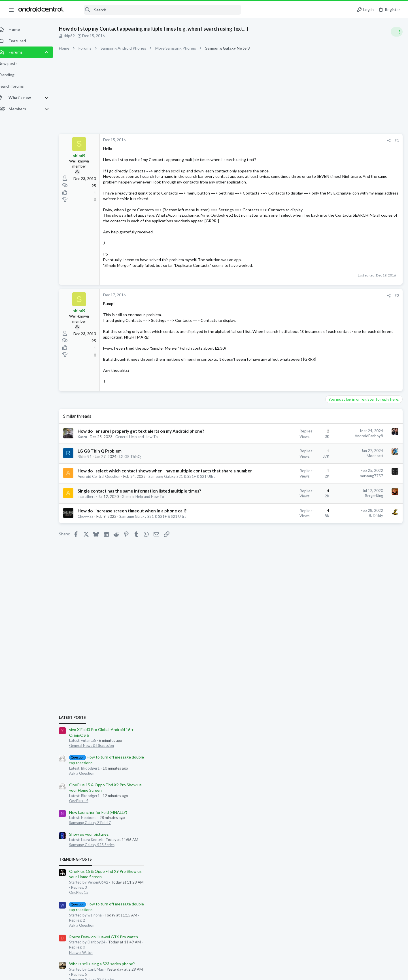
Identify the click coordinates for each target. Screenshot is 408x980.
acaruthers (93, 542)
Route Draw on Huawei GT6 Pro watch (362, 526)
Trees (322, 623)
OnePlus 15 (337, 390)
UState (371, 623)
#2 (306, 312)
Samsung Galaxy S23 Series (350, 569)
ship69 (75, 36)
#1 (306, 140)
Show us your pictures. (348, 424)
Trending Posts (334, 449)
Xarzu (89, 465)
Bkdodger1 (343, 628)
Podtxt (384, 623)
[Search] (156, 10)
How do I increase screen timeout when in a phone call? (138, 556)
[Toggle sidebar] (396, 32)
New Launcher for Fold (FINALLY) (357, 401)
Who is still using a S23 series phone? (360, 553)
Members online (334, 611)
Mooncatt (284, 484)
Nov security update (346, 580)
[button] (11, 10)
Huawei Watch (339, 542)
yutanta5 (356, 623)
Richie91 (91, 485)
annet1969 (363, 628)
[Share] (298, 141)
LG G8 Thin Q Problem (106, 479)
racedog (381, 628)
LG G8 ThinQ (136, 485)
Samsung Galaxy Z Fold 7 (348, 412)
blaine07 (325, 628)
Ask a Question (340, 363)
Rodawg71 (337, 623)
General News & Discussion (350, 335)
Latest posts (331, 307)
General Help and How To (143, 465)
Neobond (394, 685)
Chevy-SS (92, 561)
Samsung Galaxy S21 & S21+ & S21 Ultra (159, 561)
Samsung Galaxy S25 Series (350, 434)
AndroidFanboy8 (278, 458)
